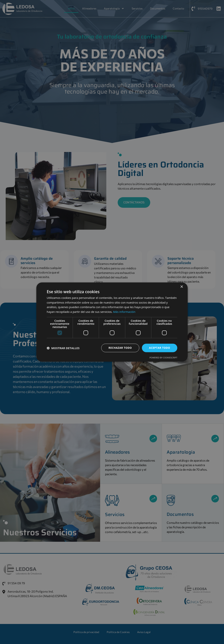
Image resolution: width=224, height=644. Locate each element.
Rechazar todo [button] (120, 348)
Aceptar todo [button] (160, 348)
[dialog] (112, 322)
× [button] (182, 287)
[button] (63, 348)
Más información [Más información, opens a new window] (124, 312)
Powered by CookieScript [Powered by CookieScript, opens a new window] (163, 358)
